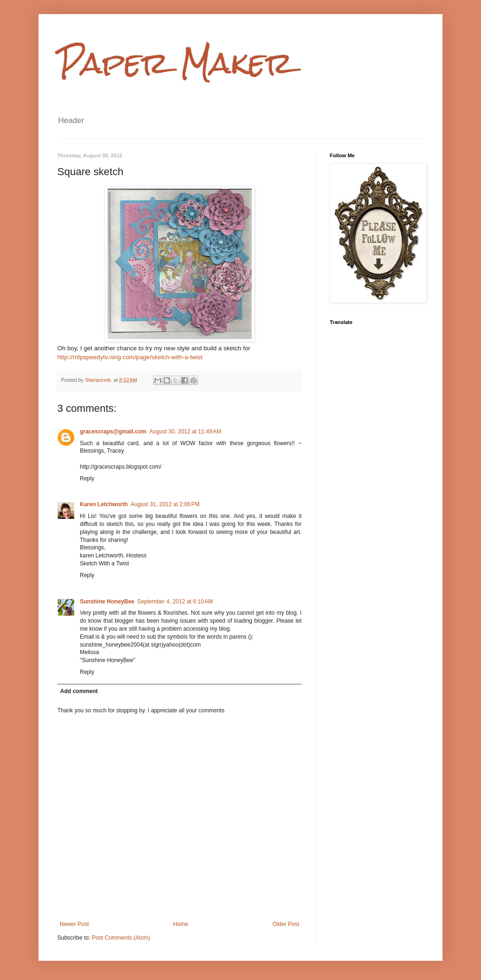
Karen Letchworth (104, 504)
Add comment (79, 691)
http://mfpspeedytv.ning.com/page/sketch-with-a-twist (130, 357)
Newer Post (74, 924)
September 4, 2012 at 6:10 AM (175, 602)
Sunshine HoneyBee (107, 602)
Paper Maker (175, 63)
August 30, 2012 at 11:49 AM (185, 432)
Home (181, 924)
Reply (87, 478)
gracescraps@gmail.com (113, 432)
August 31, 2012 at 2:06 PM (165, 504)
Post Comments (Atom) (121, 938)
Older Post (286, 924)
